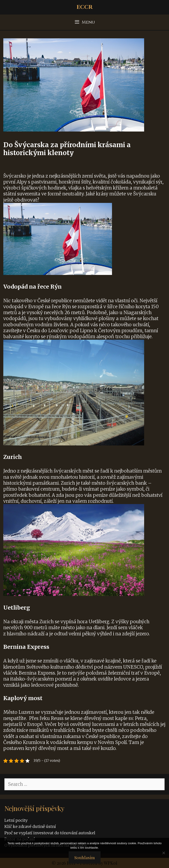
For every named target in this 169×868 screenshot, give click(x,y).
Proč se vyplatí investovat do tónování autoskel (50, 833)
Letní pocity (16, 820)
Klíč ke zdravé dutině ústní (30, 826)
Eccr (85, 7)
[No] (163, 853)
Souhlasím (85, 857)
